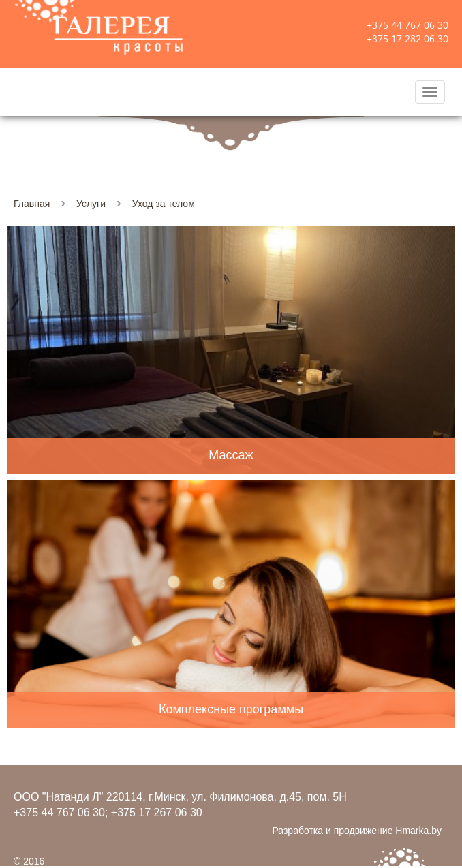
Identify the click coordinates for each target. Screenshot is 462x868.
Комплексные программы (231, 709)
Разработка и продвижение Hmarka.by (357, 831)
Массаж (231, 455)
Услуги (91, 204)
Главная (32, 204)
